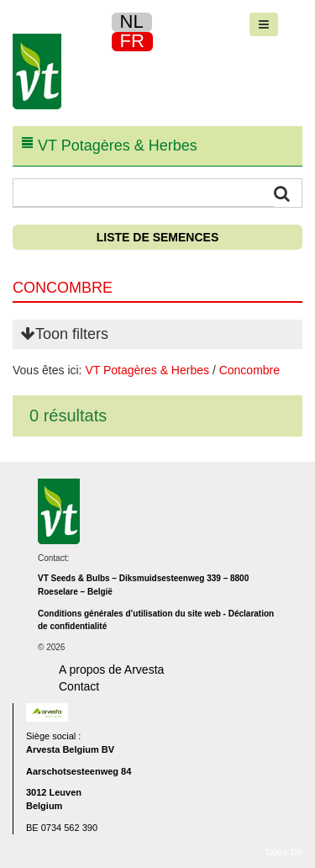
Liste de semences (157, 237)
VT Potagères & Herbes (147, 370)
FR (132, 41)
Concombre (249, 370)
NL (132, 21)
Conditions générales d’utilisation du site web (129, 614)
